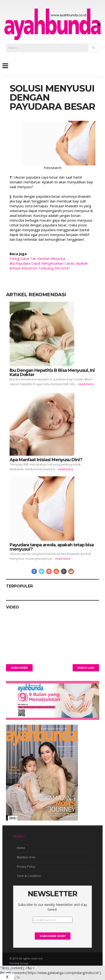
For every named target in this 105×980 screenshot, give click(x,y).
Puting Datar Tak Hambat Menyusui (37, 259)
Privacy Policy (26, 867)
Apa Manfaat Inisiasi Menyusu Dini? (46, 460)
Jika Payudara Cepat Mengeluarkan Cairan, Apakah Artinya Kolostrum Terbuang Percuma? (49, 266)
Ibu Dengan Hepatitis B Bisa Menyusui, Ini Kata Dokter (52, 372)
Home (21, 848)
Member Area (26, 857)
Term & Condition (29, 876)
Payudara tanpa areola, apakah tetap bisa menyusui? (52, 547)
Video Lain (86, 668)
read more (86, 384)
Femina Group (19, 963)
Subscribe (19, 668)
